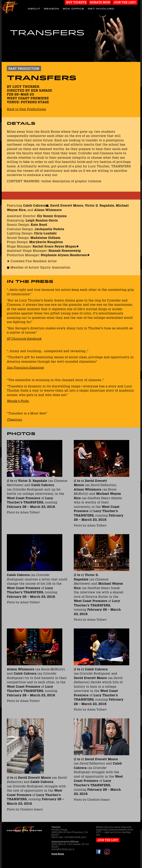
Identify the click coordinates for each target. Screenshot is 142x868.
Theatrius (14, 420)
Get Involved (101, 9)
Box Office (73, 9)
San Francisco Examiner (25, 368)
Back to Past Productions (26, 109)
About (34, 9)
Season (51, 9)
